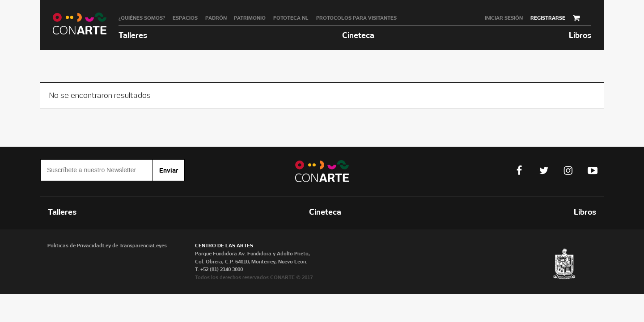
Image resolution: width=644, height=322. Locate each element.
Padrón (216, 18)
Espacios (185, 18)
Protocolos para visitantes (356, 18)
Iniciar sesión (504, 18)
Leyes (160, 246)
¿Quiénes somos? (142, 18)
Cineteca (358, 35)
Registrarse (548, 18)
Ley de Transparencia (128, 246)
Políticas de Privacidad (75, 246)
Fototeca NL (291, 18)
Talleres (133, 35)
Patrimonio (250, 18)
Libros (580, 35)
